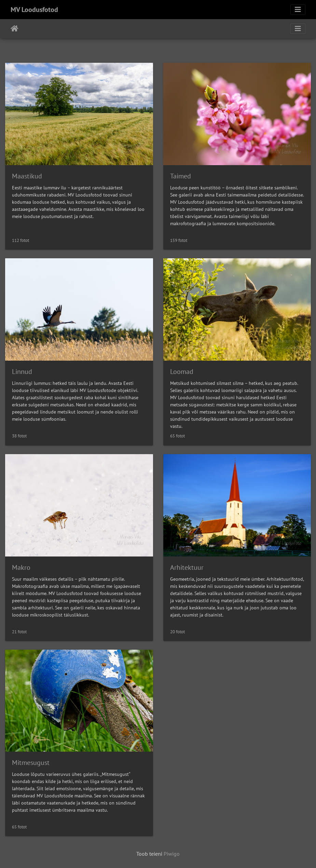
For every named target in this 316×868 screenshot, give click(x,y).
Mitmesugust (31, 763)
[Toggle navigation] (298, 10)
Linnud (22, 372)
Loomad (182, 372)
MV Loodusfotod (34, 10)
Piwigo (172, 854)
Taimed (181, 176)
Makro (21, 567)
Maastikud (27, 176)
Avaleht (15, 29)
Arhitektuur (187, 567)
